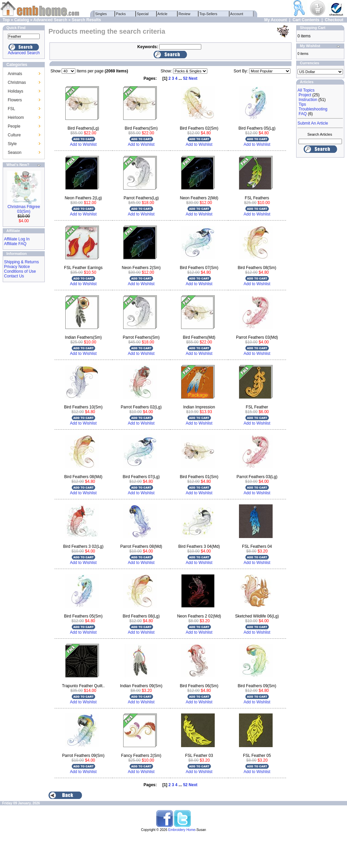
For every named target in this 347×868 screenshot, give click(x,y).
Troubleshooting (313, 109)
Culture (14, 135)
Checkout (334, 20)
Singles (101, 14)
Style (12, 144)
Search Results (86, 20)
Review (185, 14)
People (14, 126)
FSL (11, 109)
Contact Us (14, 276)
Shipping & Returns (21, 262)
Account (237, 14)
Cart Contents (306, 20)
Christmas (17, 82)
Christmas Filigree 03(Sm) (24, 209)
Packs (121, 14)
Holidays (15, 91)
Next (193, 78)
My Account (276, 20)
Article (163, 14)
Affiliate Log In (17, 239)
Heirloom (16, 118)
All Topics (306, 90)
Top (6, 20)
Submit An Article (313, 123)
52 (185, 78)
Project (305, 95)
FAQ (303, 114)
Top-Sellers (209, 14)
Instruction (308, 100)
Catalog (22, 20)
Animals (15, 74)
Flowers (15, 100)
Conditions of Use (20, 271)
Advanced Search (50, 20)
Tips (302, 104)
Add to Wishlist (83, 144)
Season (15, 153)
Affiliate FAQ (15, 244)
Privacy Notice (17, 267)
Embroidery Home (182, 830)
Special (143, 14)
